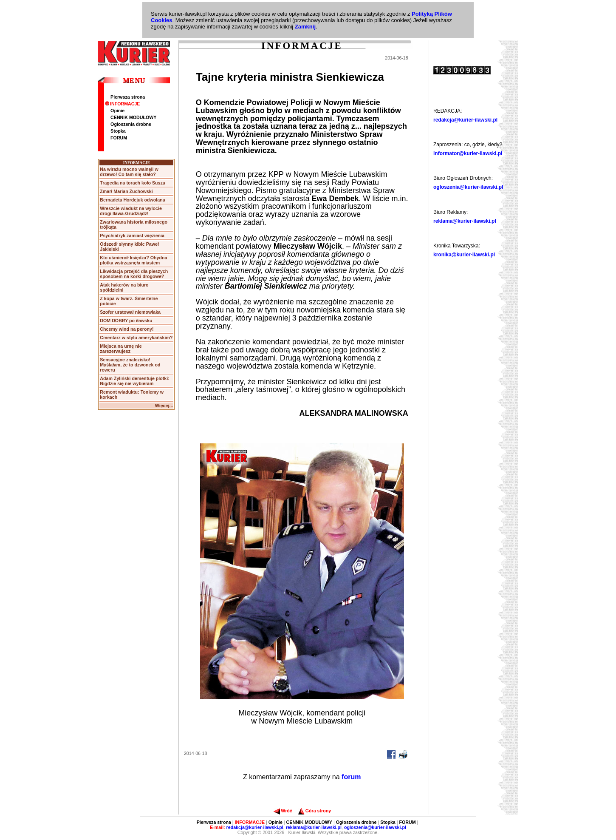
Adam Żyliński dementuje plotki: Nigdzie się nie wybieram (134, 381)
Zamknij (305, 27)
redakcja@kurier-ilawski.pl (465, 120)
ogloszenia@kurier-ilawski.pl (468, 187)
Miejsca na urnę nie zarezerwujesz (121, 349)
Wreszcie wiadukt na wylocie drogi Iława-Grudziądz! (131, 211)
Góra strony (315, 811)
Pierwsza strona (128, 97)
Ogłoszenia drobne (131, 124)
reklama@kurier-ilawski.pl (465, 221)
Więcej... (164, 406)
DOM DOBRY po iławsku (126, 321)
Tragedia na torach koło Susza (132, 183)
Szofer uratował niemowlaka (130, 312)
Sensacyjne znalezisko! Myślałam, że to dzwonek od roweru (130, 365)
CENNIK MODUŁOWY (133, 117)
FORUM (119, 138)
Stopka (118, 131)
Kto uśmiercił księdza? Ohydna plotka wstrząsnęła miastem (133, 260)
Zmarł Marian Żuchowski (126, 191)
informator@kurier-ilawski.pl (468, 153)
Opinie (117, 111)
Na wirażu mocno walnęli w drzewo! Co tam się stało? (129, 172)
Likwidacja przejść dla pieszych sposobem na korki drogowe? (134, 274)
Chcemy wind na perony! (127, 329)
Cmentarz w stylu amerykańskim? (136, 338)
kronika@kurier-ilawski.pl (464, 255)
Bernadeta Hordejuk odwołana (132, 200)
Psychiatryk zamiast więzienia (132, 236)
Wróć (283, 811)
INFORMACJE (122, 104)
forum (351, 777)
